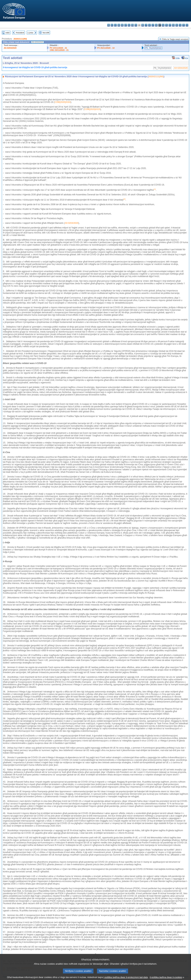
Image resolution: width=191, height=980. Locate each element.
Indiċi (8, 33)
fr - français (136, 25)
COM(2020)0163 (63, 102)
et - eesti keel (126, 25)
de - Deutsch (122, 25)
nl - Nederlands (163, 25)
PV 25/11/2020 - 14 (106, 48)
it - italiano (146, 25)
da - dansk (119, 25)
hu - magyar (156, 25)
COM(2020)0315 (92, 109)
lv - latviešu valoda (149, 25)
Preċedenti (20, 33)
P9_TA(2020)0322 (153, 48)
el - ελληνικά (129, 25)
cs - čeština (115, 25)
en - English (132, 25)
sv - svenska (187, 25)
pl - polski (167, 25)
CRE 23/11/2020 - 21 (59, 50)
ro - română (173, 25)
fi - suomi (184, 25)
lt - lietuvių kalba (153, 25)
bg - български (109, 25)
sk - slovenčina (177, 25)
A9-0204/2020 (10, 48)
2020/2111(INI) (20, 39)
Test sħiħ (46, 33)
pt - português (170, 25)
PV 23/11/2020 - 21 (58, 48)
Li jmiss (30, 33)
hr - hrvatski (143, 25)
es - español (112, 25)
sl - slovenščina (180, 25)
